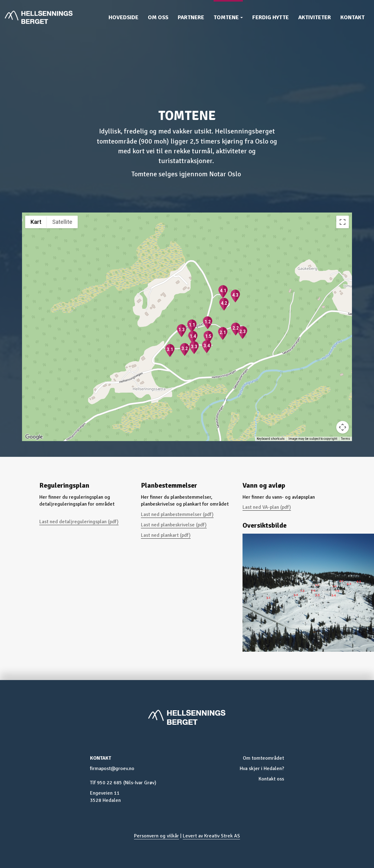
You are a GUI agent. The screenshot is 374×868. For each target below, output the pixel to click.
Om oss (158, 17)
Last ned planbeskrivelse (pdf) (174, 525)
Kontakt (352, 17)
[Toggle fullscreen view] (343, 222)
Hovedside (123, 17)
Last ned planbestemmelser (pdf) (177, 514)
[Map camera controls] (343, 427)
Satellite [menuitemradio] (62, 222)
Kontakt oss (271, 779)
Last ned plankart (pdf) (166, 535)
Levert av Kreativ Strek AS (211, 836)
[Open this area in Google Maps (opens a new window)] (34, 437)
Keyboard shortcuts (271, 439)
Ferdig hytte (271, 17)
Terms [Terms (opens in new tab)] (346, 439)
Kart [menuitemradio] (36, 222)
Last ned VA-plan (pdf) (267, 507)
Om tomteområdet (263, 758)
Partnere (191, 17)
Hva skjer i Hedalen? (262, 769)
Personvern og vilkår (156, 836)
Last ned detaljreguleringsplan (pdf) (79, 522)
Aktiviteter (315, 17)
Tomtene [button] (228, 17)
